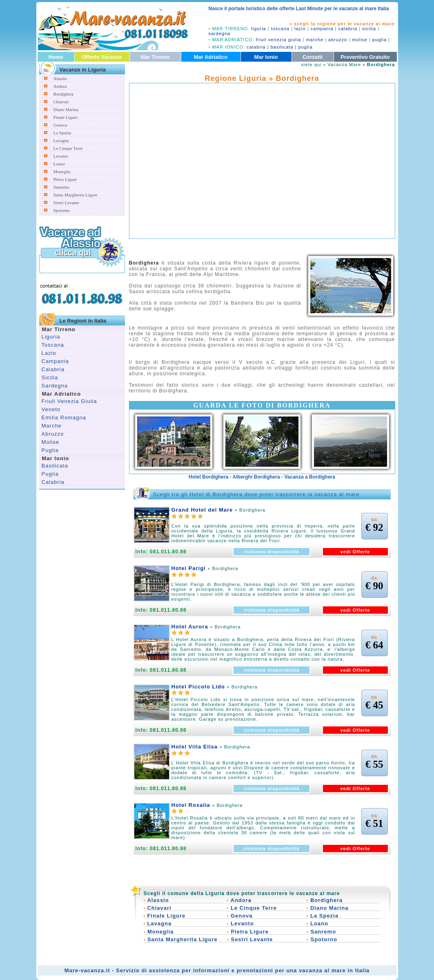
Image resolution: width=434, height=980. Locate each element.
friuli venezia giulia (279, 40)
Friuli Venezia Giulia (69, 401)
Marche (52, 426)
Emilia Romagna (64, 418)
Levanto (61, 156)
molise (360, 40)
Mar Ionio (266, 57)
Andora (60, 86)
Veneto (51, 409)
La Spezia (62, 133)
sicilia (369, 29)
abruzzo (338, 40)
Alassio (60, 78)
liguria (258, 29)
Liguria (51, 337)
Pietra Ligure (65, 179)
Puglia (50, 450)
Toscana (53, 345)
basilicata (282, 47)
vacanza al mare (322, 970)
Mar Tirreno (155, 57)
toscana (280, 29)
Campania (55, 361)
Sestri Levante (66, 203)
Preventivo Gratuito (365, 57)
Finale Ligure (66, 117)
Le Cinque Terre (68, 148)
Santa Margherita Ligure (76, 195)
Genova (60, 125)
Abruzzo (53, 434)
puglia (379, 40)
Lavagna (61, 140)
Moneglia (62, 171)
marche (315, 40)
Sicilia (50, 378)
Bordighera (63, 94)
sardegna (220, 33)
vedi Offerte (355, 552)
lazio (300, 29)
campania (322, 29)
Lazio (49, 353)
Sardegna (55, 386)
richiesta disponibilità (272, 552)
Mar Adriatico (211, 57)
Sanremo (61, 187)
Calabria (53, 369)
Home (56, 57)
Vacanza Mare (344, 65)
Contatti (313, 57)
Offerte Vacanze (102, 57)
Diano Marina (66, 109)
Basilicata (55, 466)
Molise (51, 442)
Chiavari (61, 102)
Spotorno (62, 210)
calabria (348, 29)
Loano (59, 164)
